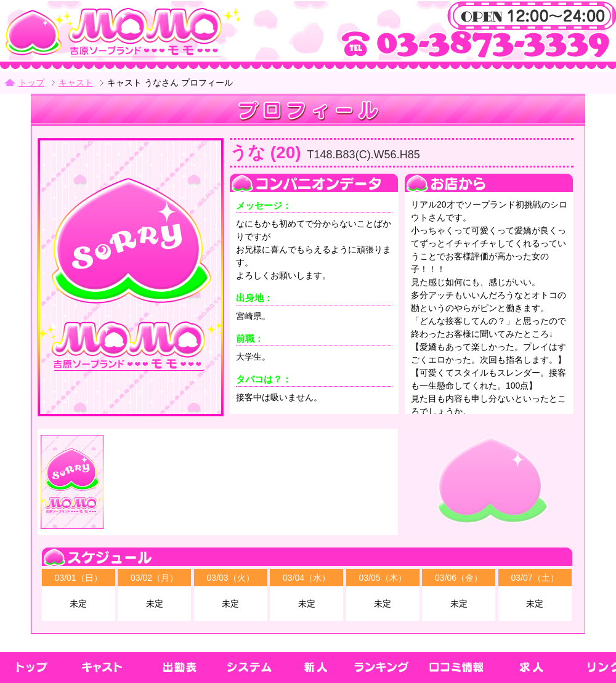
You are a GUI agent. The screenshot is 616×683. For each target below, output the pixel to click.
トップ (31, 83)
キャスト (76, 83)
